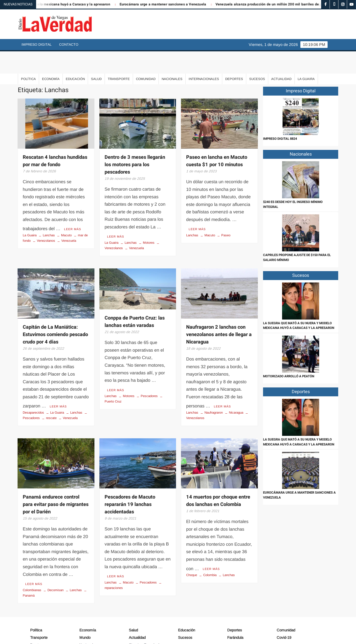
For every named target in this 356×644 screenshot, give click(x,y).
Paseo (226, 211)
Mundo (85, 610)
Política (28, 57)
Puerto (35, 617)
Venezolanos (46, 217)
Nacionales (172, 57)
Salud (96, 57)
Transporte (119, 57)
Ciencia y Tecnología (145, 617)
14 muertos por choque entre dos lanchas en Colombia (218, 475)
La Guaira (306, 57)
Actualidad (281, 57)
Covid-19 (284, 610)
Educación (75, 57)
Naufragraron (214, 387)
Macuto (66, 211)
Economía (51, 57)
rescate (51, 392)
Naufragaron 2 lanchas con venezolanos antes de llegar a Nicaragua (219, 311)
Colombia (210, 548)
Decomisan (56, 563)
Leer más (73, 205)
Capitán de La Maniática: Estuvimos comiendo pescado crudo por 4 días (55, 311)
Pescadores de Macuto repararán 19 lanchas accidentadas (130, 479)
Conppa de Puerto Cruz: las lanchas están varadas (135, 298)
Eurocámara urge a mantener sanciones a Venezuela (174, 4)
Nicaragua (236, 387)
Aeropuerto (39, 624)
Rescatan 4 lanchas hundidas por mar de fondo (55, 139)
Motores (149, 219)
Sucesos (257, 57)
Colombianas (32, 563)
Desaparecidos (33, 387)
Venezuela (69, 217)
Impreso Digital (37, 44)
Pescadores (149, 371)
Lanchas (49, 211)
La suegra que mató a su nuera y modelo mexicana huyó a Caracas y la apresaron (299, 303)
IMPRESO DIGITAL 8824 (280, 116)
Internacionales (204, 57)
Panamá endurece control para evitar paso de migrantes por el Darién (56, 479)
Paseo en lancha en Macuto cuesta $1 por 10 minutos (217, 139)
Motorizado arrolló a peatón (289, 354)
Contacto (69, 44)
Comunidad (146, 57)
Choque (192, 548)
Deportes (234, 57)
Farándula (235, 610)
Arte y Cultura (140, 624)
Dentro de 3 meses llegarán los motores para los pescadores (135, 142)
